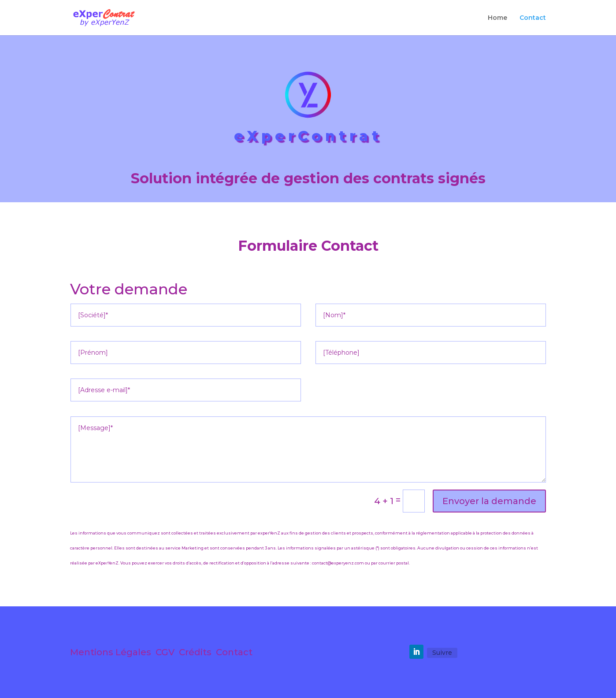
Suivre (442, 653)
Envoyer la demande (489, 501)
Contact (533, 18)
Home (497, 18)
